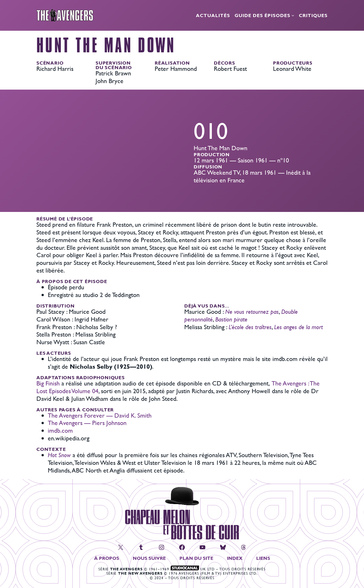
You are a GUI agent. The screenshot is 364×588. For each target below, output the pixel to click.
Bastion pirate (231, 319)
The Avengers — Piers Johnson (87, 423)
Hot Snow (59, 455)
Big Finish (48, 383)
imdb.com (60, 431)
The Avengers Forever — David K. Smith (100, 415)
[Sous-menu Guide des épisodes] (293, 15)
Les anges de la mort (298, 327)
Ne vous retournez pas (252, 312)
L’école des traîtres (250, 327)
